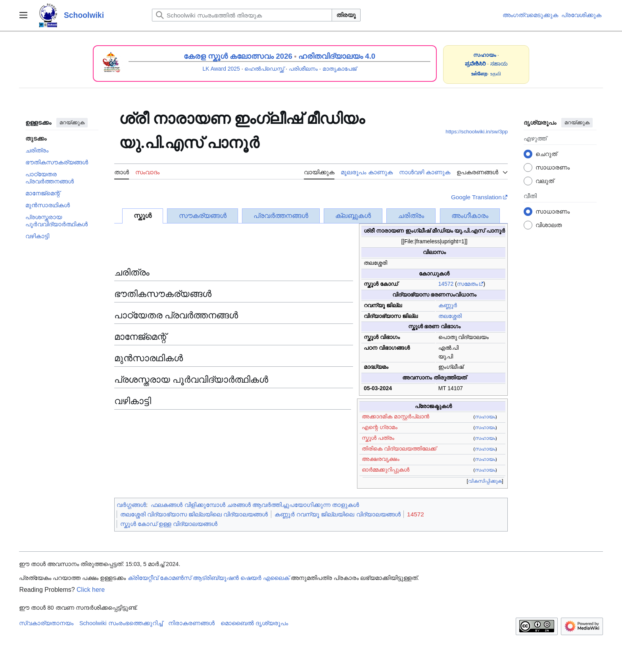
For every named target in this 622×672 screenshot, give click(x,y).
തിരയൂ (346, 15)
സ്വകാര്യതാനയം (46, 623)
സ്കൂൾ (143, 216)
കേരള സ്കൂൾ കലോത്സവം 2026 (238, 56)
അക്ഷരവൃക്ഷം (381, 459)
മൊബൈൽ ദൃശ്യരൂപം (254, 623)
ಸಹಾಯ (499, 64)
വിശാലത (549, 225)
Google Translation (476, 197)
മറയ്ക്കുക (72, 122)
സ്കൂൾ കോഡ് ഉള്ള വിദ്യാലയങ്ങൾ (169, 524)
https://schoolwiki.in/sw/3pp (477, 132)
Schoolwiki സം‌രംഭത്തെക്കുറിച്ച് (121, 623)
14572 (446, 284)
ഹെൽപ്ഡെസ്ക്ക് (264, 69)
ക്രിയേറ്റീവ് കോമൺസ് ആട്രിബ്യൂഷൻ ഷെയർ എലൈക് (208, 578)
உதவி (496, 74)
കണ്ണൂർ (448, 305)
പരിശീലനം (303, 69)
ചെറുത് (546, 154)
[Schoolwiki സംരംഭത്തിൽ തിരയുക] (242, 15)
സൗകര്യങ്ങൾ (203, 216)
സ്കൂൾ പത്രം (378, 438)
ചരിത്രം (411, 216)
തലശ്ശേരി (450, 316)
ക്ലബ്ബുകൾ (353, 216)
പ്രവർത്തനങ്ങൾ (281, 216)
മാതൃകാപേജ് (340, 69)
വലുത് (545, 181)
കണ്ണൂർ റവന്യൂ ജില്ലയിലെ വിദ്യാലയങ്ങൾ (338, 514)
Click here (91, 590)
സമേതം (467, 284)
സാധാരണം (553, 167)
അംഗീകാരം (470, 216)
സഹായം (485, 417)
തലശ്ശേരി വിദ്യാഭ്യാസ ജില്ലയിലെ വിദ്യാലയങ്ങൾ (194, 514)
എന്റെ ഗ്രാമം (380, 427)
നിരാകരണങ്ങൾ (191, 623)
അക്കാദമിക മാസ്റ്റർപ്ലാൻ (395, 416)
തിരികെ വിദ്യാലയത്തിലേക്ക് (399, 449)
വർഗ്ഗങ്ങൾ (131, 505)
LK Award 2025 (221, 69)
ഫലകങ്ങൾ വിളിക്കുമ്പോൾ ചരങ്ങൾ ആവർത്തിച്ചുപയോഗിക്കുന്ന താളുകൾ (255, 505)
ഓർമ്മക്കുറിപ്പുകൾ (386, 470)
